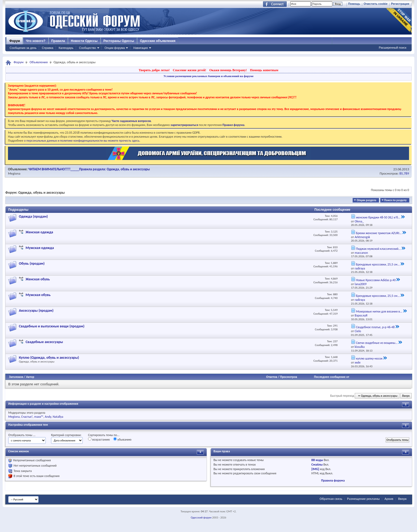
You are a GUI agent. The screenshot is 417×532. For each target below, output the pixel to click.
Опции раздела (366, 200)
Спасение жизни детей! (189, 70)
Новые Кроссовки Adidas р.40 (376, 280)
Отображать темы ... (22, 435)
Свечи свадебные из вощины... (377, 343)
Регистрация (400, 4)
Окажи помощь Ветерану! (228, 70)
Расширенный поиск (393, 48)
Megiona (14, 173)
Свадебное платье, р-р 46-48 (375, 327)
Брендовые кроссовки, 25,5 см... (378, 264)
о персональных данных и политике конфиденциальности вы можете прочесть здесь (82, 141)
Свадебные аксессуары (44, 342)
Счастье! (27, 417)
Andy (48, 417)
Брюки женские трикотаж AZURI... (379, 233)
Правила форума (333, 480)
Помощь (354, 4)
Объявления (39, 62)
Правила (58, 41)
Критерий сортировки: (66, 435)
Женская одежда (39, 232)
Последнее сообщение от (332, 377)
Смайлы (317, 465)
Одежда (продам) (33, 216)
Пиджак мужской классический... (378, 249)
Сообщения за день (23, 48)
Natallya (58, 417)
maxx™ (39, 417)
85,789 (404, 173)
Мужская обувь (38, 295)
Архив (389, 499)
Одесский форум (201, 518)
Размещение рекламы (363, 499)
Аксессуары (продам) (36, 311)
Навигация (140, 48)
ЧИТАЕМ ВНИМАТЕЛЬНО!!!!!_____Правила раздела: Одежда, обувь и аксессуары (89, 169)
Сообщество (87, 48)
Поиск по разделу (395, 200)
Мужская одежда (40, 248)
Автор (30, 377)
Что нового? (36, 41)
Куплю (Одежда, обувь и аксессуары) (49, 358)
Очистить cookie (376, 4)
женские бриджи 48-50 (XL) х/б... (378, 217)
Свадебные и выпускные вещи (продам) (52, 326)
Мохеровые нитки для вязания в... (379, 311)
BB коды (317, 460)
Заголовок (16, 377)
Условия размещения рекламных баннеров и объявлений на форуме (208, 76)
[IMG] (315, 469)
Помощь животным (264, 70)
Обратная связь (331, 499)
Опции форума (115, 48)
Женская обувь (38, 279)
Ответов (272, 377)
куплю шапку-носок (369, 358)
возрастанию (99, 439)
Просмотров (289, 377)
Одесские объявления (158, 41)
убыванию (122, 439)
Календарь (66, 48)
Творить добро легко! (154, 70)
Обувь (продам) (32, 263)
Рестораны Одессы (119, 41)
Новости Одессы (84, 41)
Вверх (406, 396)
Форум (15, 41)
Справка (47, 48)
